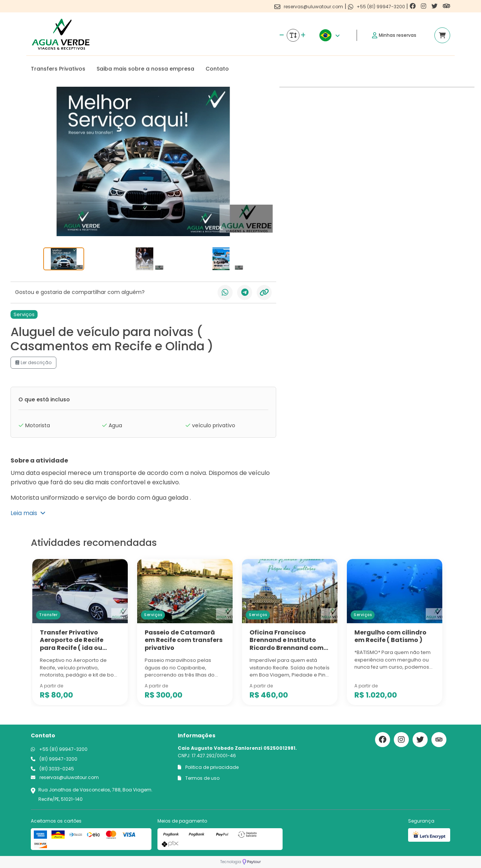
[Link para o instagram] (424, 6)
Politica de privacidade (208, 767)
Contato (217, 69)
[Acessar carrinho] (442, 35)
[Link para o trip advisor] (446, 6)
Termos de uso (199, 778)
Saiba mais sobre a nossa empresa (145, 69)
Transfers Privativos (58, 69)
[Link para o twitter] (435, 6)
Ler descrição (33, 362)
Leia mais (28, 513)
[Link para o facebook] (413, 6)
